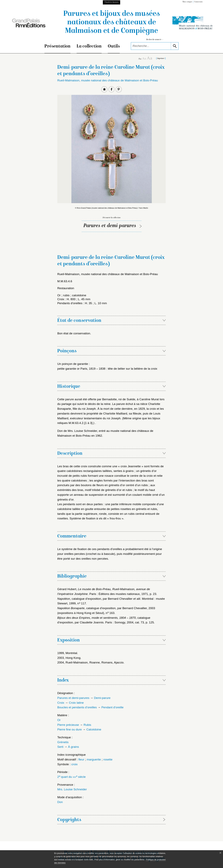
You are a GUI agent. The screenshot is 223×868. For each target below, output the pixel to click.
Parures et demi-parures (110, 226)
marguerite (94, 759)
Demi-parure (102, 698)
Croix (61, 703)
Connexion (198, 2)
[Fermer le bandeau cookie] (220, 853)
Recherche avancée (155, 40)
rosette (108, 759)
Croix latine (76, 703)
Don (60, 802)
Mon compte (187, 2)
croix (75, 764)
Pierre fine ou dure (70, 729)
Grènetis (63, 742)
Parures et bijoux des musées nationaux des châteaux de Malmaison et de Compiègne (112, 23)
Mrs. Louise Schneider (72, 789)
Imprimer (161, 59)
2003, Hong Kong (69, 658)
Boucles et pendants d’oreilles (77, 707)
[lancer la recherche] (175, 46)
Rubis (87, 725)
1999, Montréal (67, 653)
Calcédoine (94, 729)
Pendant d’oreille (113, 707)
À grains (73, 747)
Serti (60, 747)
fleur (81, 759)
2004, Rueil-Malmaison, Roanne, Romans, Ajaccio (90, 662)
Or (59, 720)
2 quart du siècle (71, 777)
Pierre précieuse (68, 725)
